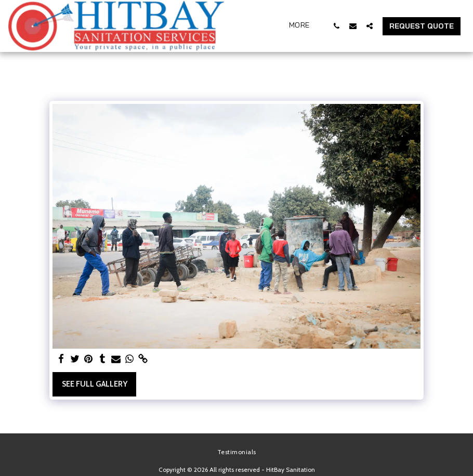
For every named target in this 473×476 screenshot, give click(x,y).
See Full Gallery (95, 384)
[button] (336, 26)
